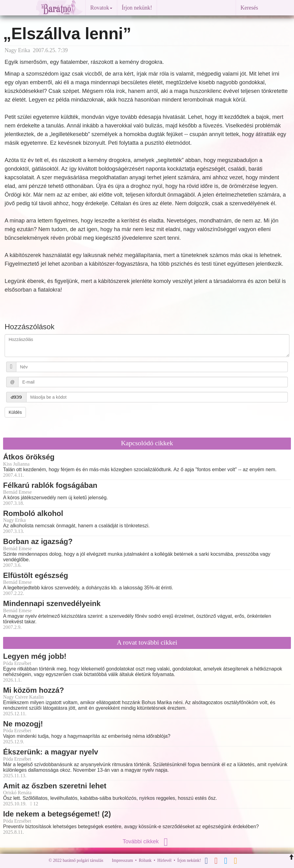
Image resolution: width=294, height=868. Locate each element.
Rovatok (101, 8)
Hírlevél (164, 860)
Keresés (249, 8)
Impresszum (122, 860)
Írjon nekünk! (137, 8)
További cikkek (147, 841)
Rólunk (145, 860)
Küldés (15, 412)
